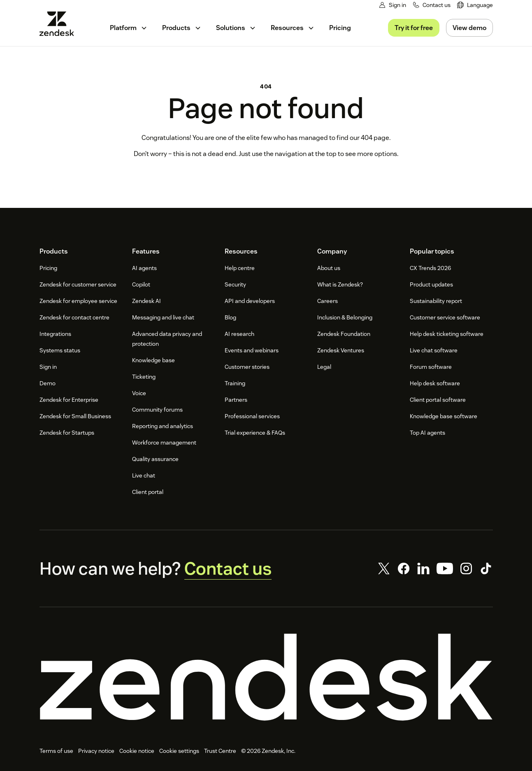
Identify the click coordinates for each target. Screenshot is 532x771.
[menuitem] (475, 5)
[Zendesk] (266, 677)
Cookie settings (179, 751)
